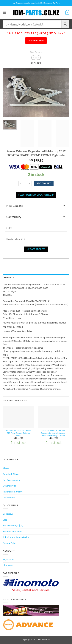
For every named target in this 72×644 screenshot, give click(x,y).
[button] (4, 13)
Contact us (8, 514)
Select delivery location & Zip (36, 195)
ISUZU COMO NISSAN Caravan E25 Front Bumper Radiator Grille (19, 433)
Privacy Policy (10, 543)
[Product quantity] (25, 183)
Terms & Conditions (12, 531)
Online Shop (9, 497)
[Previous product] (39, 58)
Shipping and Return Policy (16, 537)
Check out (8, 565)
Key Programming (12, 480)
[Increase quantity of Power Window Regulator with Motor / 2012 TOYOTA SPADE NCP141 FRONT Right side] (29, 183)
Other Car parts (36, 52)
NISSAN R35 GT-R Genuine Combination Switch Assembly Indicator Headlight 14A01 (54, 433)
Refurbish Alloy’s (11, 474)
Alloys (6, 468)
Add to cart (44, 183)
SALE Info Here (36, 40)
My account (9, 560)
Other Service (10, 486)
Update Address (36, 249)
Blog (5, 520)
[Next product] (33, 58)
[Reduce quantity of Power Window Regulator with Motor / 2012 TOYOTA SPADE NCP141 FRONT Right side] (21, 183)
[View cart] (67, 13)
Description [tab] (9, 277)
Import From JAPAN (13, 492)
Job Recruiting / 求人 (13, 525)
